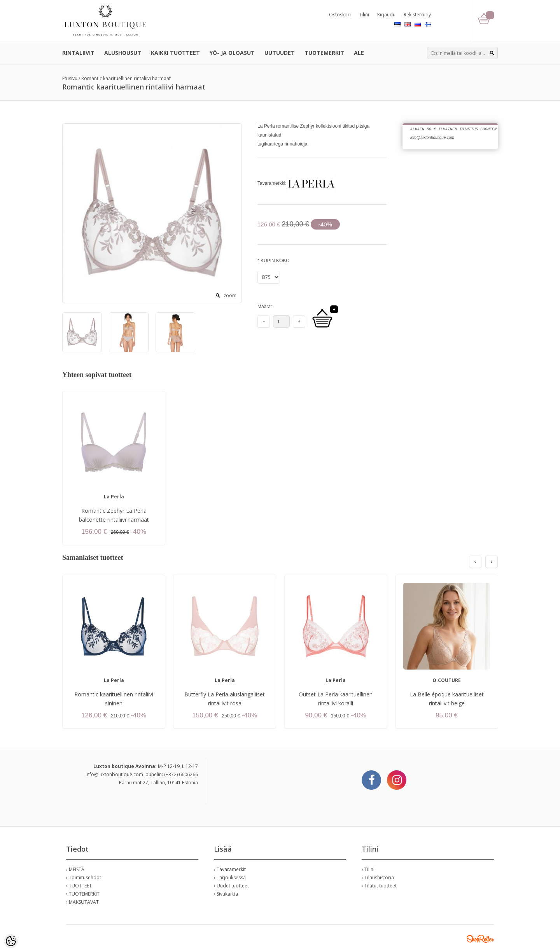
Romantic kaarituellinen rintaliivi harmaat (126, 78)
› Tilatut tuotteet (379, 886)
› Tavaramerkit (230, 869)
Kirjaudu (386, 15)
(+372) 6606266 (181, 774)
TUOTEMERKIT (324, 53)
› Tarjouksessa (230, 877)
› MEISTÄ (75, 869)
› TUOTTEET (79, 886)
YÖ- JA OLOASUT (232, 53)
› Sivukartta (226, 894)
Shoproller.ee (480, 939)
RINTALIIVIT (78, 53)
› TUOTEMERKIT (83, 894)
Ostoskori (340, 15)
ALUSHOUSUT (123, 53)
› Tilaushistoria (378, 877)
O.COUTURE (447, 680)
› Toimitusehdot (84, 877)
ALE (359, 53)
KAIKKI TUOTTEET (175, 53)
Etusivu (70, 78)
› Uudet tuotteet (231, 886)
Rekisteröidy (417, 15)
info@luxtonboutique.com (114, 774)
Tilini (364, 15)
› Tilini (368, 869)
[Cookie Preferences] (11, 941)
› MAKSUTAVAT (82, 902)
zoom (230, 295)
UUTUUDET (280, 53)
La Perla (114, 497)
